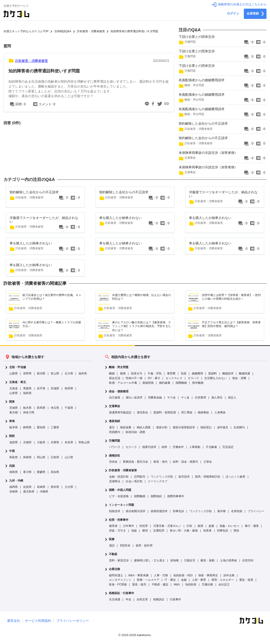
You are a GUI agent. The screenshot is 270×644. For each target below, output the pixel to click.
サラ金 (171, 398)
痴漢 (200, 526)
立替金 (208, 462)
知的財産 (191, 584)
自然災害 (142, 599)
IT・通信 (170, 580)
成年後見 (223, 427)
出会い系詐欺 (134, 481)
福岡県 (14, 487)
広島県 (55, 457)
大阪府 (41, 442)
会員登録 (255, 14)
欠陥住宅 (190, 560)
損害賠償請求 (159, 511)
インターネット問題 (121, 505)
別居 (184, 373)
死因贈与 (115, 432)
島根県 (27, 457)
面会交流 (115, 378)
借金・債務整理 (119, 392)
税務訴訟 (159, 599)
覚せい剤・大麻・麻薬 (184, 531)
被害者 (113, 526)
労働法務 (207, 584)
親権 (123, 373)
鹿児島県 (29, 492)
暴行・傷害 (252, 526)
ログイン (233, 14)
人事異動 (195, 447)
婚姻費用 (197, 373)
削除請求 (115, 511)
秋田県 (69, 388)
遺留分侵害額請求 (184, 427)
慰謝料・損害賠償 (165, 412)
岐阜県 (14, 427)
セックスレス (174, 378)
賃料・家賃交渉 (119, 560)
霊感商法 (115, 481)
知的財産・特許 (183, 575)
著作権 (221, 511)
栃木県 (27, 408)
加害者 (207, 531)
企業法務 (114, 569)
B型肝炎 (125, 545)
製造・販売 (139, 584)
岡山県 (41, 457)
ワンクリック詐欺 (162, 477)
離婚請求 (228, 373)
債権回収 (114, 456)
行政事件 (175, 599)
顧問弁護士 (116, 575)
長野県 (27, 373)
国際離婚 (181, 383)
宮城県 (55, 388)
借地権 (174, 560)
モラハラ (193, 378)
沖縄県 (44, 492)
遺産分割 (162, 427)
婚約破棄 (165, 383)
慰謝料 (213, 373)
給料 (164, 447)
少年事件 (128, 526)
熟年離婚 (198, 383)
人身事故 (220, 412)
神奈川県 (29, 412)
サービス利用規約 (38, 621)
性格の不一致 (134, 378)
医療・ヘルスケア (148, 580)
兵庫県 (55, 442)
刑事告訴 (178, 511)
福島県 (27, 393)
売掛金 (113, 462)
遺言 (112, 427)
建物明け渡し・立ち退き (149, 560)
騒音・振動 (208, 560)
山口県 (69, 457)
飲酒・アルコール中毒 (123, 383)
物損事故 (203, 412)
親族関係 (148, 383)
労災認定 (228, 447)
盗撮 (211, 526)
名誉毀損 (237, 511)
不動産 (113, 554)
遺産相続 (114, 421)
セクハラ (131, 447)
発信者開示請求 (135, 511)
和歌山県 (84, 442)
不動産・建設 (160, 584)
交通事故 (114, 406)
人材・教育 (199, 580)
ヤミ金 (185, 398)
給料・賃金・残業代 (185, 462)
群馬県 (41, 408)
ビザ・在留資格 (119, 496)
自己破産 (115, 398)
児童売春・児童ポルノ (167, 526)
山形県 (14, 393)
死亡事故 (187, 412)
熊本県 (55, 487)
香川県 (27, 472)
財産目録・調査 (135, 432)
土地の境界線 (228, 560)
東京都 (14, 412)
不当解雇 (211, 447)
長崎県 (41, 487)
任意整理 (200, 398)
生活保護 (115, 599)
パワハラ (115, 447)
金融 (184, 580)
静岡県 (27, 427)
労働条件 (178, 447)
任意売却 (248, 560)
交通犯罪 (159, 531)
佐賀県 (27, 487)
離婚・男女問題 (119, 367)
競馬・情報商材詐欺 (208, 477)
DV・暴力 (154, 378)
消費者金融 (155, 398)
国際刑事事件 (176, 496)
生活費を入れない (216, 378)
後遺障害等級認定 (120, 412)
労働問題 (114, 441)
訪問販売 (140, 477)
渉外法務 (229, 575)
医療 (112, 539)
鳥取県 (14, 457)
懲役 (236, 531)
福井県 (83, 373)
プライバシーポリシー (73, 621)
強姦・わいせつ (229, 526)
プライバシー (256, 511)
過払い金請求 (134, 398)
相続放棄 (126, 427)
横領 (145, 531)
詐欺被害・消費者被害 (123, 470)
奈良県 (69, 442)
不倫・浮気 (155, 373)
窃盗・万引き (117, 531)
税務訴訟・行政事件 (121, 593)
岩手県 (41, 388)
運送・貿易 (246, 580)
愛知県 (41, 427)
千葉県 (69, 408)
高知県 (55, 472)
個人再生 (217, 398)
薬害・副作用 (144, 545)
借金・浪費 (239, 378)
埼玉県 (55, 408)
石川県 (69, 373)
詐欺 (189, 526)
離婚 (112, 373)
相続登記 (206, 427)
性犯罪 (144, 526)
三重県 (55, 427)
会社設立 (224, 584)
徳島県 (14, 472)
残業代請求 (149, 447)
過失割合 (142, 412)
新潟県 (41, 373)
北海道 (14, 388)
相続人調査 (144, 427)
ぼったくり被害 (235, 477)
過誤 (112, 545)
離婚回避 (245, 373)
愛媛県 (41, 472)
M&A (177, 584)
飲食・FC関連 (118, 584)
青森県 (27, 388)
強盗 (134, 531)
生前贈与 (239, 427)
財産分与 (137, 373)
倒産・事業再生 (208, 575)
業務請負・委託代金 (135, 462)
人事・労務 (161, 575)
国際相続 (156, 496)
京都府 (27, 442)
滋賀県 (14, 442)
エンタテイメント (120, 580)
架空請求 (184, 477)
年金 (128, 599)
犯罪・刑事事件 (119, 520)
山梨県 (14, 373)
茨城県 (14, 408)
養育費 (171, 373)
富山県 (55, 373)
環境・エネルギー (223, 580)
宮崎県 (14, 492)
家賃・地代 (160, 462)
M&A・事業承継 (139, 575)
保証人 (232, 398)
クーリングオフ (158, 481)
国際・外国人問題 (120, 490)
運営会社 (14, 621)
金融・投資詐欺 (119, 477)
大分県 (69, 487)
